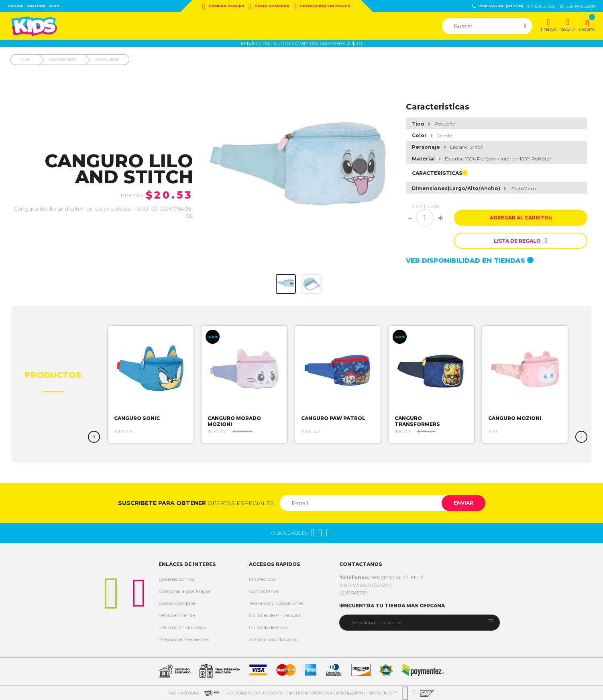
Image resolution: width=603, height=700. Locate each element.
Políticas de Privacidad (275, 615)
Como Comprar (269, 6)
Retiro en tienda (177, 615)
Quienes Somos (176, 579)
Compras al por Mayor (185, 591)
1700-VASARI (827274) (497, 6)
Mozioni (36, 6)
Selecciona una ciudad (377, 622)
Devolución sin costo (322, 6)
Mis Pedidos (262, 579)
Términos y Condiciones (276, 603)
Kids (54, 6)
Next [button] (581, 437)
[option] (151, 384)
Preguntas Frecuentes (184, 639)
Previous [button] (94, 437)
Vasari (16, 6)
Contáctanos (264, 591)
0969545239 (353, 593)
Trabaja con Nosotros (273, 639)
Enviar (463, 503)
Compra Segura (223, 6)
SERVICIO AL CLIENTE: (382, 577)
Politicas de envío (269, 627)
